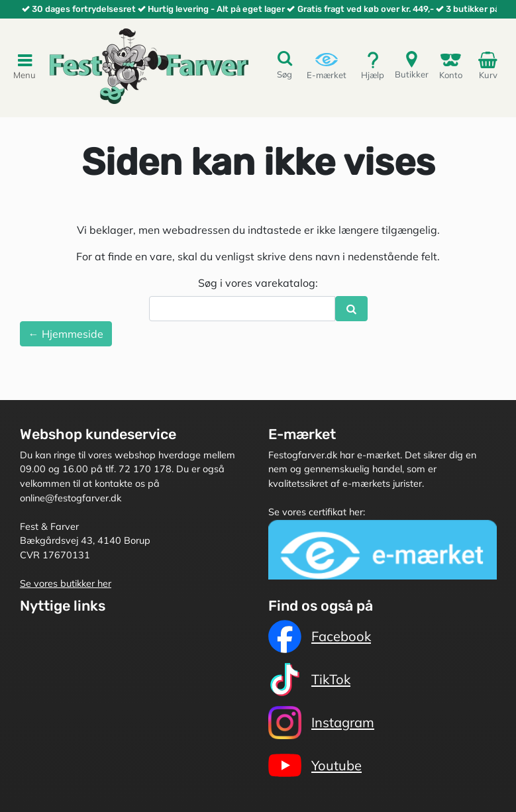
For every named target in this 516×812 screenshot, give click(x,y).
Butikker (412, 65)
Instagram (321, 723)
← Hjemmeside (66, 334)
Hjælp (373, 65)
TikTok (309, 680)
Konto (451, 65)
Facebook (320, 636)
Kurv (490, 65)
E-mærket (327, 65)
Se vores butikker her (66, 584)
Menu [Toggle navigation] (25, 66)
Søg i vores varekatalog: (258, 283)
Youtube (315, 766)
